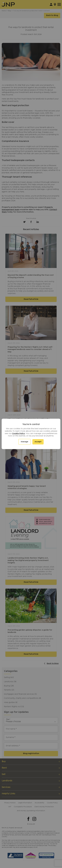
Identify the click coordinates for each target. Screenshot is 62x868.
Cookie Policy (19, 434)
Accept (38, 442)
